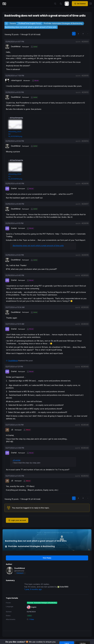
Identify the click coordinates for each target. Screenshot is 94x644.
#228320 (85, 275)
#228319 (85, 255)
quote (78, 42)
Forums (13, 23)
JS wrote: (17, 460)
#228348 (85, 425)
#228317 (85, 204)
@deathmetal (19, 571)
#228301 (85, 42)
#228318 (85, 223)
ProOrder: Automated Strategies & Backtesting (63, 23)
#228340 (85, 367)
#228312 (85, 92)
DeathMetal (13, 361)
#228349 (85, 448)
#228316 (85, 184)
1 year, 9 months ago (33, 589)
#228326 (85, 307)
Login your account (17, 520)
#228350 (85, 476)
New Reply (47, 558)
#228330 (85, 324)
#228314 (85, 141)
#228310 (85, 76)
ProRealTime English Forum (30, 23)
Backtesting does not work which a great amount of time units (31, 27)
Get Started (80, 4)
